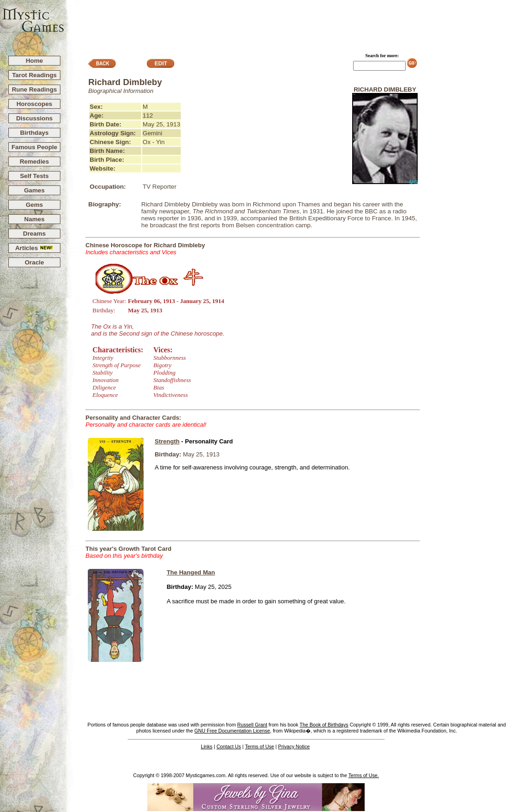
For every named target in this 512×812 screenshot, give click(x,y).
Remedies (34, 162)
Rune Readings (34, 89)
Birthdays (34, 133)
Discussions (35, 118)
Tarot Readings (34, 75)
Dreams (35, 234)
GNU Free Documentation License (232, 731)
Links (207, 746)
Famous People (35, 147)
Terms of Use (259, 746)
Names (34, 219)
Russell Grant (253, 725)
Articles (35, 248)
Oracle (34, 262)
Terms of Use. (364, 775)
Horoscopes (34, 104)
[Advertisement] (289, 24)
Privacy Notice (294, 746)
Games (34, 190)
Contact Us (229, 746)
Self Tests (34, 176)
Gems (34, 205)
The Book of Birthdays (324, 725)
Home (34, 61)
